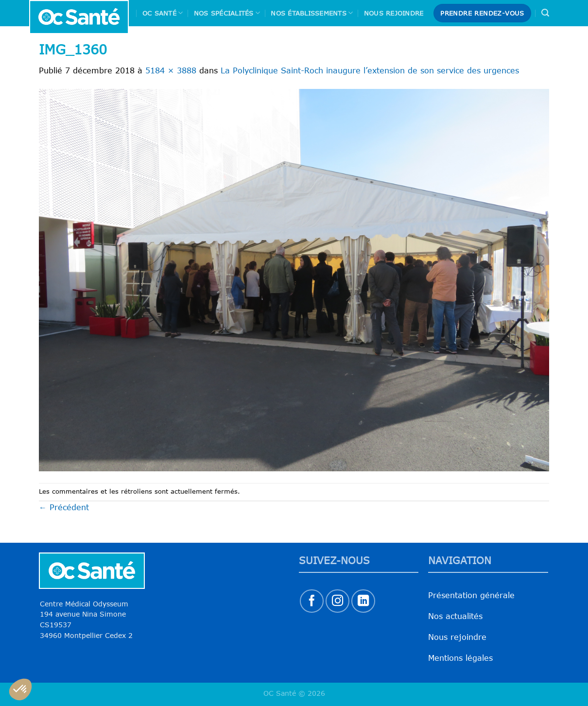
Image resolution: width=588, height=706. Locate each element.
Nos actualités (455, 616)
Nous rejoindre (394, 13)
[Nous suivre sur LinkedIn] (363, 601)
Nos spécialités (227, 13)
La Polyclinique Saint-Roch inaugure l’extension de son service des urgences (370, 70)
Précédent (64, 507)
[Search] (545, 13)
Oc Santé (163, 13)
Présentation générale (471, 595)
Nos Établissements (312, 13)
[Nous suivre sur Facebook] (312, 601)
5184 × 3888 (171, 70)
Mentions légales (460, 658)
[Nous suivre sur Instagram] (337, 601)
